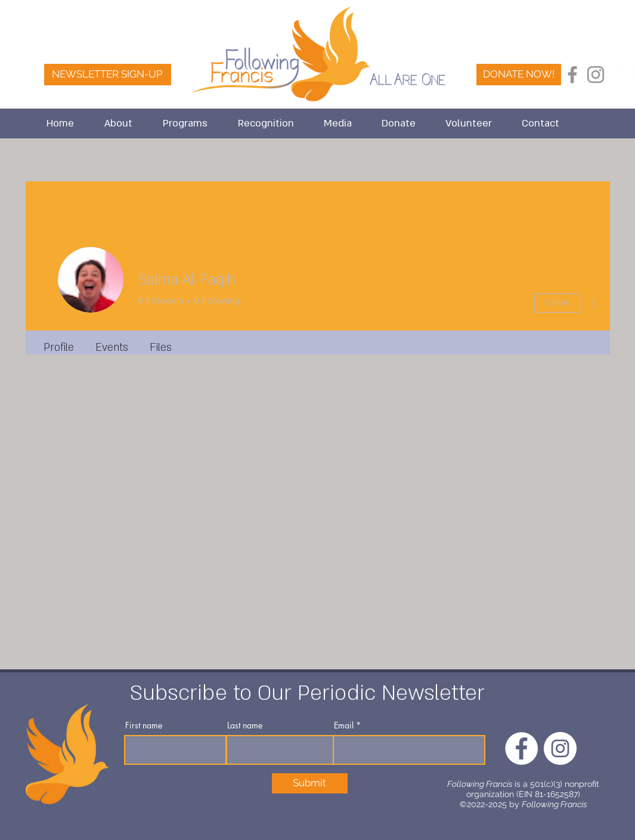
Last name (245, 725)
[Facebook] (572, 75)
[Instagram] (596, 75)
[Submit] (310, 783)
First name (144, 725)
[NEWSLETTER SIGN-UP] (108, 75)
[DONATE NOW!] (519, 75)
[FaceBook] (619, 75)
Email (344, 725)
